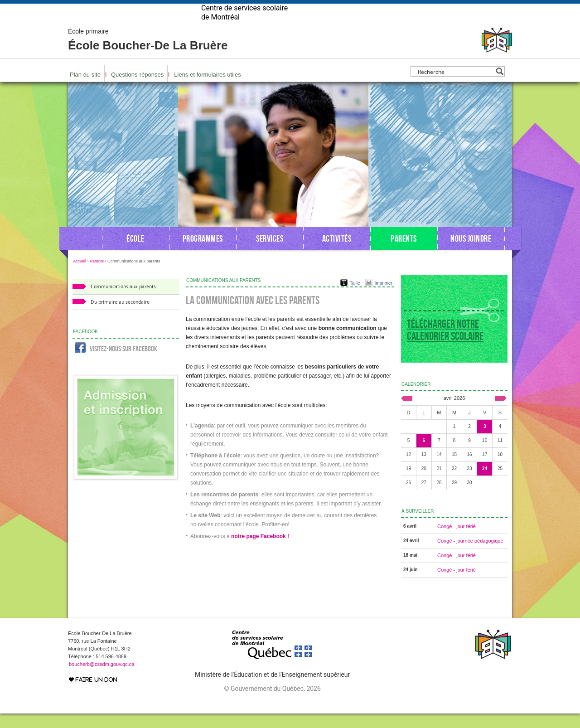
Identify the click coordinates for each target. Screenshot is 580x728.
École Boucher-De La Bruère (148, 54)
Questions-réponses (137, 89)
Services (270, 253)
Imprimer (384, 298)
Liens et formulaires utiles (207, 89)
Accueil (80, 276)
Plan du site (85, 89)
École (135, 253)
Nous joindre (471, 253)
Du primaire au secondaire (120, 317)
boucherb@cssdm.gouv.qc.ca (101, 679)
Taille (355, 298)
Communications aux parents (123, 301)
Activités (337, 253)
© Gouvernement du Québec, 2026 (272, 703)
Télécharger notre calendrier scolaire (445, 345)
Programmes (203, 253)
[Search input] (455, 86)
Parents (404, 253)
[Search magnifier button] (500, 86)
